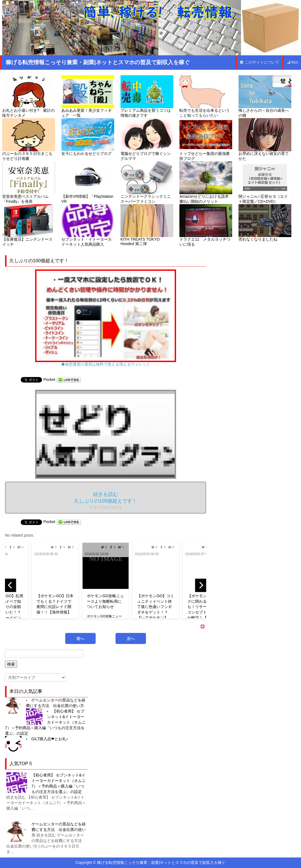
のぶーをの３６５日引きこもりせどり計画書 (29, 139)
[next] (201, 585)
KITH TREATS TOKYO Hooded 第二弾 (147, 225)
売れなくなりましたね (265, 223)
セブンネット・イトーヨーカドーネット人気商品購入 (88, 225)
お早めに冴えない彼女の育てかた (265, 139)
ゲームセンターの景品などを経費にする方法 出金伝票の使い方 (59, 830)
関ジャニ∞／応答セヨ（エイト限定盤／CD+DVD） (265, 182)
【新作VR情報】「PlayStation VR (88, 182)
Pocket (49, 380)
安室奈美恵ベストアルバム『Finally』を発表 (29, 182)
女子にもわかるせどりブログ (88, 137)
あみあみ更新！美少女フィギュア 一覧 (88, 96)
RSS (292, 62)
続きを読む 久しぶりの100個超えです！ (106, 501)
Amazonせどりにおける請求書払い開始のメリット (206, 182)
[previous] (11, 585)
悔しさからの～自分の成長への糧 (265, 96)
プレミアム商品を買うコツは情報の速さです (147, 96)
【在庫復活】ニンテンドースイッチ (29, 225)
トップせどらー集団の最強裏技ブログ (206, 139)
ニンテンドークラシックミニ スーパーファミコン (147, 182)
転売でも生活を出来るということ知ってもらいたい (206, 96)
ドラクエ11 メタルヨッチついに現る (206, 225)
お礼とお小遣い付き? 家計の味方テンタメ (29, 96)
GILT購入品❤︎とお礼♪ (50, 739)
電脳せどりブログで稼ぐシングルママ (147, 139)
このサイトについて (260, 62)
